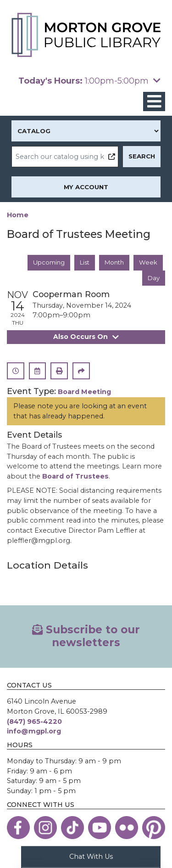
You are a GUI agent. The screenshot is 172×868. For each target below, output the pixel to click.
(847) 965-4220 (34, 722)
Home (18, 215)
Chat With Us (91, 856)
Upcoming (47, 262)
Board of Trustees (75, 477)
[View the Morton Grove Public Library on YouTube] (100, 829)
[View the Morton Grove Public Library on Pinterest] (154, 829)
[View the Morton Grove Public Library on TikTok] (72, 829)
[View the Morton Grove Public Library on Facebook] (18, 829)
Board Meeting (84, 392)
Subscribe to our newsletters (86, 637)
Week (148, 262)
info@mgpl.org (34, 732)
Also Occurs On (86, 337)
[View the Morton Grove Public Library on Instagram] (45, 829)
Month (114, 262)
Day (154, 278)
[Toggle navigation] (154, 102)
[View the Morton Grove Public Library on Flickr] (127, 829)
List (83, 262)
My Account (86, 187)
